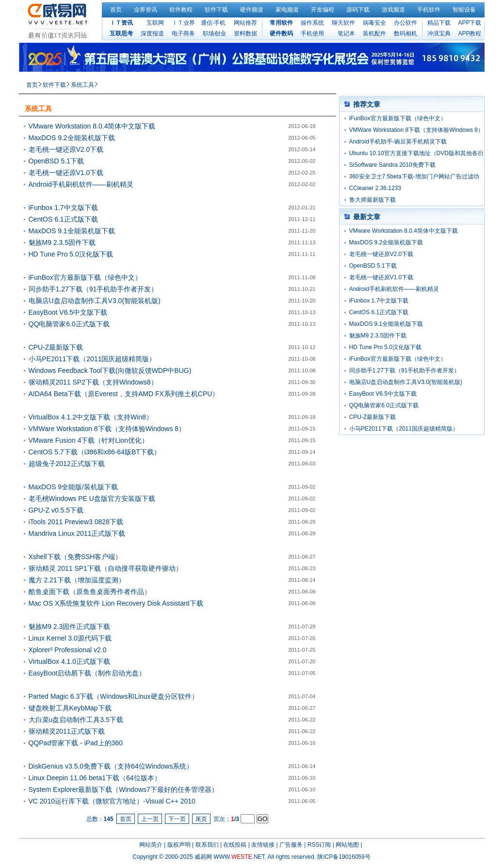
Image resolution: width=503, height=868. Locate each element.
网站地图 (347, 845)
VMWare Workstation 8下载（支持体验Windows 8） (107, 429)
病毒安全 (374, 23)
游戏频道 (393, 10)
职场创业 (214, 33)
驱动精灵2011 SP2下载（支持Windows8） (93, 382)
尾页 (201, 819)
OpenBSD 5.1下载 (56, 161)
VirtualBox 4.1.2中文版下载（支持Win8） (91, 417)
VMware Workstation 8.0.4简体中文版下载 (92, 126)
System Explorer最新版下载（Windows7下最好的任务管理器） (123, 789)
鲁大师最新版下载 (373, 200)
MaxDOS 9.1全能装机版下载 (72, 231)
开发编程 (323, 10)
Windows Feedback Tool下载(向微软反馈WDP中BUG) (110, 370)
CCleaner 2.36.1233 (375, 188)
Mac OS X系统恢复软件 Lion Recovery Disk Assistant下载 (116, 603)
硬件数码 (281, 33)
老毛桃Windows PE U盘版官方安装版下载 (92, 498)
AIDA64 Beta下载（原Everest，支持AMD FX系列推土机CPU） (124, 394)
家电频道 (287, 10)
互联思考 (121, 33)
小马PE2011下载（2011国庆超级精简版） (92, 359)
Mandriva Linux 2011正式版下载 (77, 533)
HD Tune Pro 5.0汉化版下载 (71, 254)
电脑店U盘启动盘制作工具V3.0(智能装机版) (95, 301)
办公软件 (406, 23)
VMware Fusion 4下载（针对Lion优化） (89, 440)
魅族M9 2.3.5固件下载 (62, 242)
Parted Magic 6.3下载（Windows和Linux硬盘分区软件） (114, 696)
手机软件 (429, 10)
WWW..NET (239, 857)
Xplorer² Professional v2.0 (68, 650)
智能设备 (464, 10)
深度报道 (152, 33)
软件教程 (181, 10)
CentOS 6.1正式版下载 (63, 219)
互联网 (155, 23)
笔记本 (346, 33)
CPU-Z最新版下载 (56, 347)
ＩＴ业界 (183, 23)
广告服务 (291, 845)
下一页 (177, 819)
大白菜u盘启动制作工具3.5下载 (76, 720)
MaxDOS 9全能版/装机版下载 (73, 487)
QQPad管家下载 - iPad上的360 (76, 743)
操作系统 (312, 23)
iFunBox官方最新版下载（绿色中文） (85, 277)
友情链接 (263, 845)
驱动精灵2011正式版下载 (67, 731)
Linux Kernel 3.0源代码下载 (70, 638)
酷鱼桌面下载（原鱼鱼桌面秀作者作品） (90, 592)
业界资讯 (146, 10)
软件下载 (216, 10)
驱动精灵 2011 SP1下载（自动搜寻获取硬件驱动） (105, 568)
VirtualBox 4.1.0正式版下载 (70, 661)
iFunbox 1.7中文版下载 (63, 208)
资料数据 (245, 33)
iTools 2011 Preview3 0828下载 (76, 522)
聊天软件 (343, 23)
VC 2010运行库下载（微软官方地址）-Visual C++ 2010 (112, 801)
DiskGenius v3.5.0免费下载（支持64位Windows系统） (111, 766)
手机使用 (312, 33)
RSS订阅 (319, 845)
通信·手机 (213, 23)
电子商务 (183, 33)
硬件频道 (252, 10)
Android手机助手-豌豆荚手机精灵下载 (398, 142)
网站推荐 (245, 23)
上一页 (150, 819)
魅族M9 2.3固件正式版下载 (70, 627)
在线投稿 (235, 845)
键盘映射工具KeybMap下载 (70, 708)
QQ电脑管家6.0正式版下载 (69, 324)
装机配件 (374, 33)
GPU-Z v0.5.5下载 (56, 510)
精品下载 (439, 23)
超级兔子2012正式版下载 (67, 464)
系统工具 (82, 85)
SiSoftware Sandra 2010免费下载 (392, 165)
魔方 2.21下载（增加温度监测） (77, 580)
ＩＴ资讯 (121, 23)
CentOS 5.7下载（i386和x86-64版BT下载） (95, 452)
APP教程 (470, 33)
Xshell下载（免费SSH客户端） (75, 557)
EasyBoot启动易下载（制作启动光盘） (87, 673)
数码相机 (406, 33)
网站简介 (151, 845)
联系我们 (207, 845)
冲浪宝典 (439, 33)
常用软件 (281, 23)
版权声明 (179, 845)
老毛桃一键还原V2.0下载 (66, 149)
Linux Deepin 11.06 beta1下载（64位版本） (95, 778)
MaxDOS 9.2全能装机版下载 (72, 138)
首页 (116, 10)
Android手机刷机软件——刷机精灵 (81, 184)
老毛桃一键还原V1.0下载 (66, 173)
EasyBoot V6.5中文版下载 (68, 312)
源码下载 (358, 10)
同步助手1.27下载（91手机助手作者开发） (93, 289)
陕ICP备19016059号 (344, 857)
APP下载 (470, 23)
